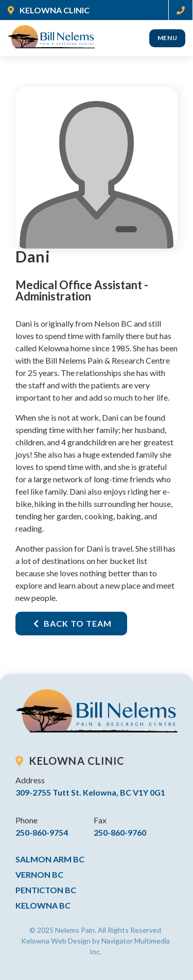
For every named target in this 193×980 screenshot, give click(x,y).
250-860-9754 (42, 832)
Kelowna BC (43, 905)
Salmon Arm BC (50, 859)
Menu (168, 38)
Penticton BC (46, 890)
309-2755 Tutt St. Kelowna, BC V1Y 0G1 (90, 792)
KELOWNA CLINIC (49, 10)
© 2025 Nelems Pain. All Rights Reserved (95, 930)
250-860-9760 (120, 832)
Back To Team (73, 623)
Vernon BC (39, 874)
